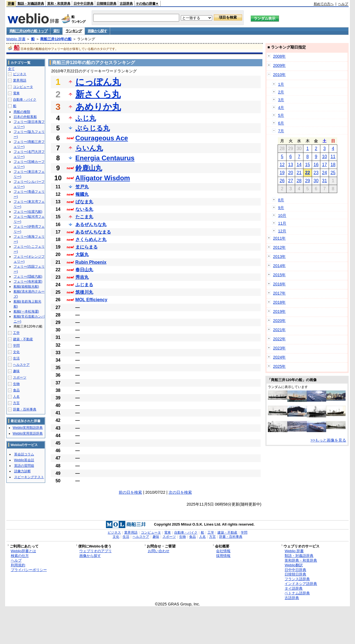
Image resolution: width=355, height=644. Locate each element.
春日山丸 (84, 270)
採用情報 (223, 556)
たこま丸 (84, 217)
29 (308, 181)
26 (282, 181)
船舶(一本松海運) (26, 311)
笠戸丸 (82, 187)
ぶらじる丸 (93, 128)
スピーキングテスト (29, 477)
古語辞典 (126, 4)
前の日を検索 (130, 492)
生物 (16, 384)
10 (324, 157)
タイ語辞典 (294, 588)
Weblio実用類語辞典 (28, 428)
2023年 (279, 348)
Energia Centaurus (105, 158)
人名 (16, 397)
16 (316, 165)
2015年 (279, 275)
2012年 (279, 247)
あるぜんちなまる (93, 232)
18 (333, 165)
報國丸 (82, 194)
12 (282, 165)
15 (308, 165)
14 (299, 165)
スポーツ (20, 377)
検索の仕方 (20, 556)
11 (333, 157)
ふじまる (84, 285)
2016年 (279, 284)
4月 (281, 108)
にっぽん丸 (98, 82)
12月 (282, 231)
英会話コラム (24, 454)
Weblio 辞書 (16, 39)
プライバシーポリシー (29, 570)
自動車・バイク (25, 100)
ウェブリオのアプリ (96, 551)
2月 (281, 92)
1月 (281, 84)
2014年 (279, 266)
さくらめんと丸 (91, 239)
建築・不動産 (23, 339)
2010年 (279, 75)
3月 (281, 100)
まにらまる (87, 247)
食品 (16, 390)
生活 (16, 358)
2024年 (279, 357)
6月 (281, 123)
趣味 (16, 371)
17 (324, 165)
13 (291, 165)
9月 (281, 208)
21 (299, 173)
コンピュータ (23, 87)
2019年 (279, 311)
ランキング (74, 31)
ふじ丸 (86, 118)
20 (291, 173)
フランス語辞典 (297, 579)
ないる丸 (84, 209)
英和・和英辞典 (59, 4)
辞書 (11, 4)
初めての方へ (324, 4)
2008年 (279, 56)
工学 (16, 333)
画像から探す (97, 31)
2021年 (279, 330)
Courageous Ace (102, 138)
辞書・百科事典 (25, 409)
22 (308, 173)
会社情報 (223, 551)
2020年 (279, 321)
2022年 (279, 339)
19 (282, 173)
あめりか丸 (98, 107)
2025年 (279, 366)
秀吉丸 (82, 277)
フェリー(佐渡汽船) (28, 212)
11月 (282, 223)
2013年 (279, 257)
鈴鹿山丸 (89, 168)
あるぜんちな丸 (91, 225)
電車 (16, 93)
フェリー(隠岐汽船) (28, 277)
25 (333, 173)
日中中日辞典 (83, 4)
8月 (281, 200)
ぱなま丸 (84, 202)
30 (316, 181)
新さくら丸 (98, 94)
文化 (16, 352)
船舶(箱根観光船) (26, 286)
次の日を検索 (180, 492)
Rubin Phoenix (91, 262)
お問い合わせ (159, 551)
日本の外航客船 (25, 117)
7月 (281, 131)
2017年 (279, 293)
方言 (16, 403)
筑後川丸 (84, 292)
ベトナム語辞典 (297, 593)
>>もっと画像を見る (329, 440)
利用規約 (18, 565)
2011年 (279, 238)
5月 (281, 115)
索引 (56, 31)
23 (316, 173)
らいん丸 (89, 148)
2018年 (279, 302)
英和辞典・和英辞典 (301, 560)
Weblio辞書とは (23, 551)
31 (324, 181)
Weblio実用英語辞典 (28, 433)
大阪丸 (82, 254)
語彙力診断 (22, 471)
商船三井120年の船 (56, 39)
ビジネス (20, 74)
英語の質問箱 (24, 466)
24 (324, 173)
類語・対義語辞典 (31, 4)
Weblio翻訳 (294, 565)
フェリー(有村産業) (28, 282)
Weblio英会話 (24, 460)
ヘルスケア (21, 365)
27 (291, 181)
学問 (16, 346)
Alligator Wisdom (103, 178)
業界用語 (20, 80)
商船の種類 (22, 112)
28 (299, 181)
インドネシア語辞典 (301, 584)
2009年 (279, 65)
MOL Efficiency (91, 300)
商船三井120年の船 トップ (28, 31)
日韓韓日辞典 (106, 4)
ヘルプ (343, 4)
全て (11, 69)
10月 (282, 215)
